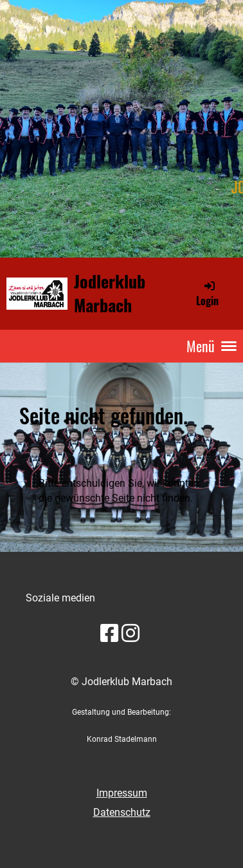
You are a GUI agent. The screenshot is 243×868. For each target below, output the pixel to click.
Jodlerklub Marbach (110, 293)
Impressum (122, 793)
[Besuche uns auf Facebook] (109, 634)
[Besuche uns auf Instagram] (130, 634)
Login (207, 294)
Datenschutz (122, 812)
